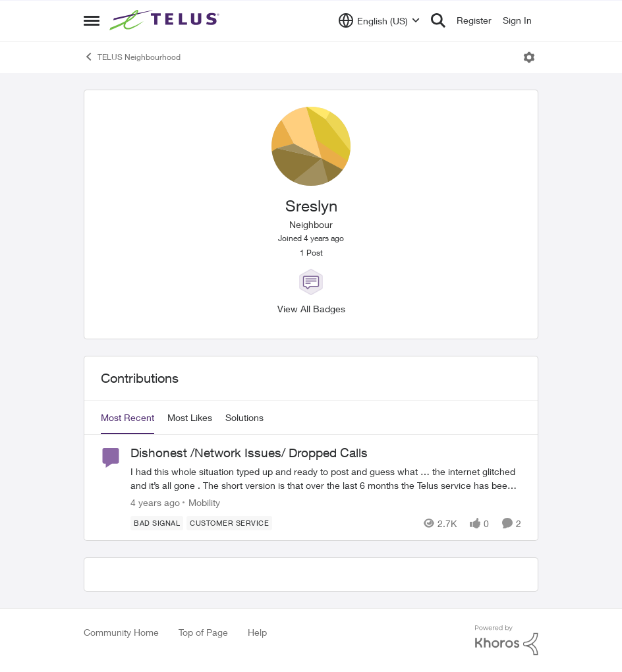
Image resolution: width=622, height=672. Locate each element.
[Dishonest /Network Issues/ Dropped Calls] (326, 478)
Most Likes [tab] (190, 417)
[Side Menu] (92, 20)
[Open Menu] (529, 57)
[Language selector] (379, 20)
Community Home (121, 632)
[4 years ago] (155, 502)
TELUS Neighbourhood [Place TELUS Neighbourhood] (132, 57)
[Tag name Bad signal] (157, 523)
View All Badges (311, 309)
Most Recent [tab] (127, 417)
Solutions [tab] (244, 417)
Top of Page (203, 632)
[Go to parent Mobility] (201, 502)
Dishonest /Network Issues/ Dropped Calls (249, 453)
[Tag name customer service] (229, 523)
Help (257, 632)
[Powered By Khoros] (507, 640)
